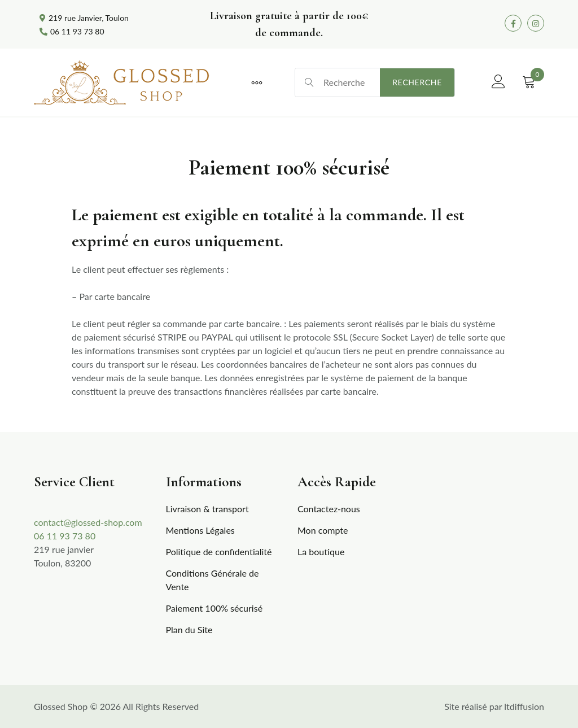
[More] (257, 82)
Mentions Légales (200, 530)
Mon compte (323, 530)
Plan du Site (189, 629)
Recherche (417, 82)
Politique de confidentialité (219, 552)
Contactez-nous (329, 509)
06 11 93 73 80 (65, 536)
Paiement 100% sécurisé (214, 608)
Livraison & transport (207, 509)
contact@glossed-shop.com (88, 522)
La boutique (321, 552)
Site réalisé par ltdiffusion (494, 706)
